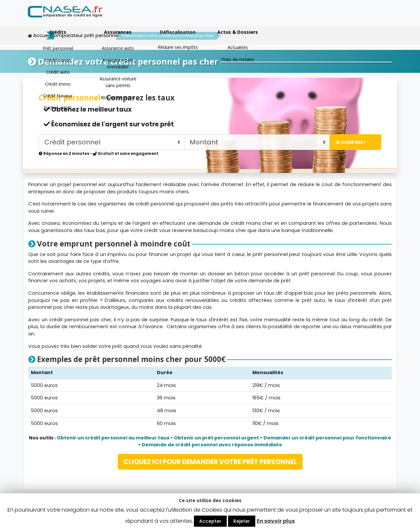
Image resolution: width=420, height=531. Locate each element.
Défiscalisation (302, 17)
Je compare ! (348, 142)
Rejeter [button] (242, 521)
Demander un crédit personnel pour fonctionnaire (327, 437)
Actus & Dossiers (362, 17)
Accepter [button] (210, 521)
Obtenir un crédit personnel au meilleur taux (113, 437)
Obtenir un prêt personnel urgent (216, 437)
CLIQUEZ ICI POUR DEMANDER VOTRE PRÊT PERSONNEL (210, 461)
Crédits (182, 17)
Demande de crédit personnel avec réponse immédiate (212, 444)
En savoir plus (276, 521)
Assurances (242, 17)
